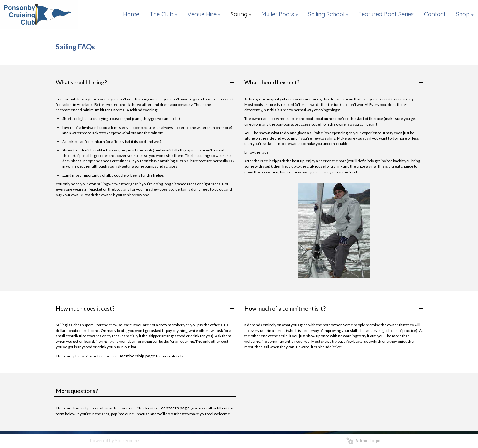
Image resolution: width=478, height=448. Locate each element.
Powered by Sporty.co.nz (115, 441)
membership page (138, 356)
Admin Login (363, 441)
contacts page (175, 408)
